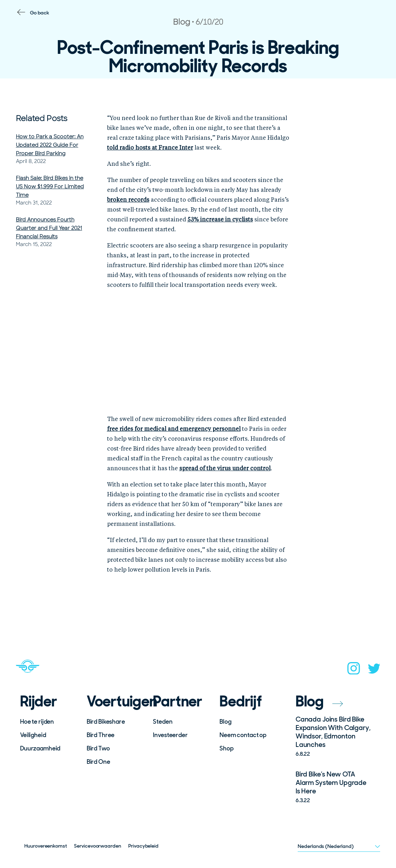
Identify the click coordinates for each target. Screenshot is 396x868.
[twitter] (374, 671)
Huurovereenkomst (46, 846)
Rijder (39, 702)
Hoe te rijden (37, 722)
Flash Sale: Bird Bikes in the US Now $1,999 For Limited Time (50, 187)
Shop (226, 748)
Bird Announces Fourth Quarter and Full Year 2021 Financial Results (49, 228)
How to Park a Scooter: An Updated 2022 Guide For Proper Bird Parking (50, 145)
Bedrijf (241, 702)
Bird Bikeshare (106, 722)
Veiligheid (33, 735)
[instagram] (354, 671)
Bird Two (98, 748)
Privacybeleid (143, 846)
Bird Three (101, 735)
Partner (178, 702)
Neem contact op (243, 735)
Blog (225, 722)
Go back (40, 13)
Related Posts (42, 118)
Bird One (98, 762)
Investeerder (170, 735)
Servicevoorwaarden (98, 846)
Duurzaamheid (40, 748)
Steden (163, 722)
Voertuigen (115, 702)
